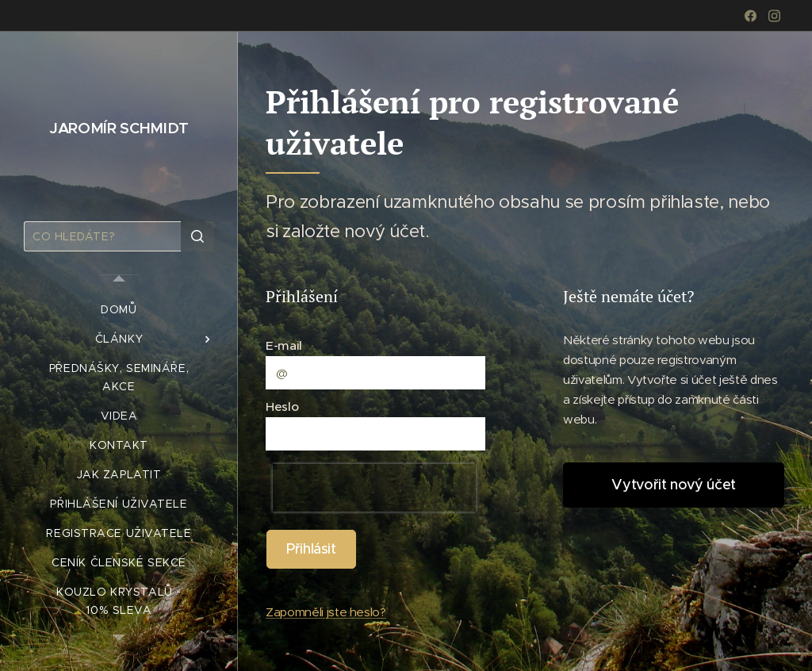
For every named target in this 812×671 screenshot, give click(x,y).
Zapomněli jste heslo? (326, 612)
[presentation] (374, 488)
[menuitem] (119, 310)
